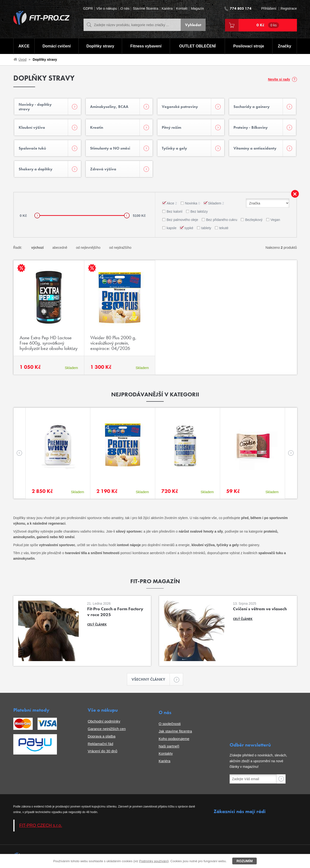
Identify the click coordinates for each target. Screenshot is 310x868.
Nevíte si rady (279, 79)
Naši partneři (169, 746)
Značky (284, 46)
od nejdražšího (120, 248)
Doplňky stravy (100, 46)
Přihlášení (269, 9)
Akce (172, 203)
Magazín (197, 9)
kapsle (171, 228)
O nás (125, 9)
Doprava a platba (101, 736)
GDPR (88, 9)
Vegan (275, 220)
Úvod (23, 60)
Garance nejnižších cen (107, 729)
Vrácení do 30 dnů (102, 751)
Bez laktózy (199, 211)
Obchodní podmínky (104, 721)
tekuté (224, 228)
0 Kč (268, 25)
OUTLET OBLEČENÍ (198, 46)
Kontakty (166, 753)
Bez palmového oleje (182, 220)
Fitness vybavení (146, 46)
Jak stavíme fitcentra (175, 731)
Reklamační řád (100, 744)
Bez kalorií (174, 211)
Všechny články (151, 679)
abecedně (60, 248)
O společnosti (170, 724)
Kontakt (182, 9)
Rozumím (244, 861)
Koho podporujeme (174, 739)
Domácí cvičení (57, 46)
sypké (189, 228)
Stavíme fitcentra (145, 9)
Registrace (289, 9)
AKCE (24, 46)
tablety (206, 228)
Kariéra (167, 9)
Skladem (216, 203)
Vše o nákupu (107, 9)
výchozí (37, 248)
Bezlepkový (254, 220)
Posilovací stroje (249, 46)
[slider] (37, 215)
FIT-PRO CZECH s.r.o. (41, 825)
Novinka (193, 203)
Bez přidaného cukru (222, 220)
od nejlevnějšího (88, 248)
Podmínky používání (153, 861)
